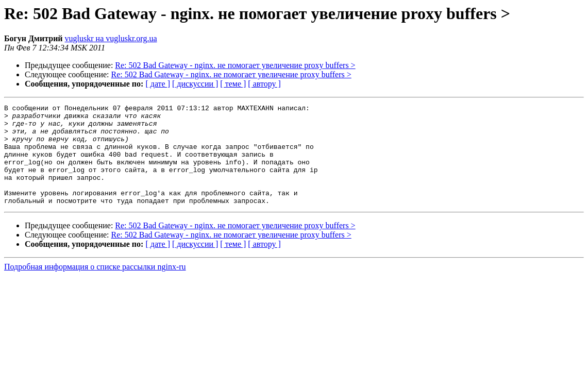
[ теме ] (233, 84)
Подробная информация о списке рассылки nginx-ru (95, 287)
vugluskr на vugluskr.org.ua (111, 38)
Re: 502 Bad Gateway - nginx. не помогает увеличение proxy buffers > (235, 65)
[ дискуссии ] (195, 84)
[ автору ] (264, 84)
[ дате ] (158, 84)
